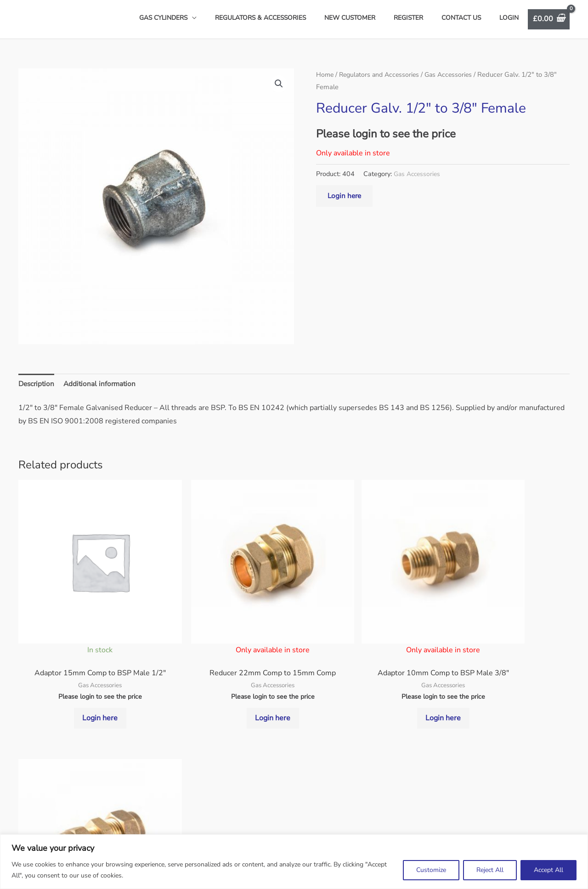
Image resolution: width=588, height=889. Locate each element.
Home (325, 80)
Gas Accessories (454, 80)
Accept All (548, 870)
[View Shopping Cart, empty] (549, 22)
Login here (345, 202)
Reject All (490, 870)
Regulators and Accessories (382, 80)
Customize (431, 870)
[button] (278, 90)
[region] (294, 862)
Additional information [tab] (103, 389)
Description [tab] (37, 389)
